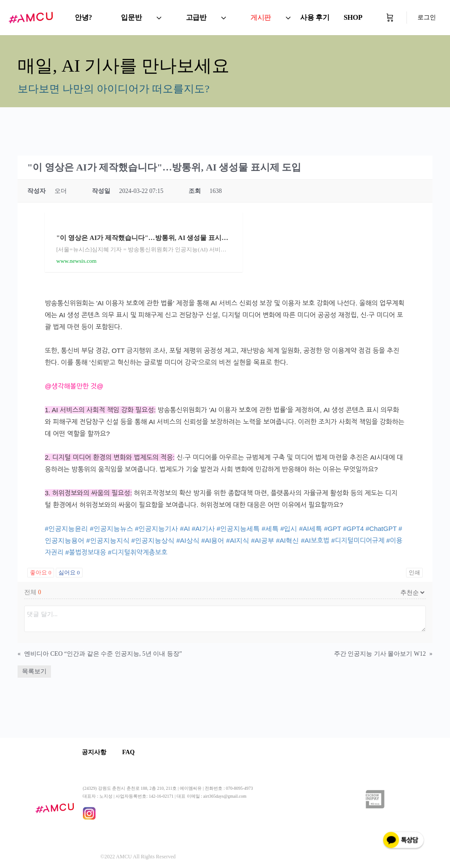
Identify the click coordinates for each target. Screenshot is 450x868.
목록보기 (34, 671)
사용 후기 (315, 17)
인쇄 (414, 572)
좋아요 (41, 572)
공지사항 (95, 752)
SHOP (353, 17)
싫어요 (69, 572)
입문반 (131, 17)
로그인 (427, 17)
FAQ (131, 752)
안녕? (83, 17)
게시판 (261, 17)
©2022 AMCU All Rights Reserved (138, 857)
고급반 (196, 17)
